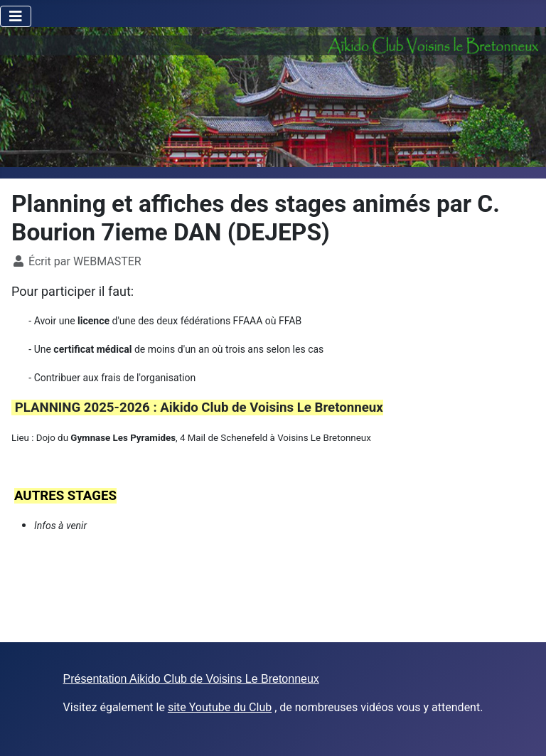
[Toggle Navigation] (16, 16)
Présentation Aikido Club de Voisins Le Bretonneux (191, 679)
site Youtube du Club (220, 707)
